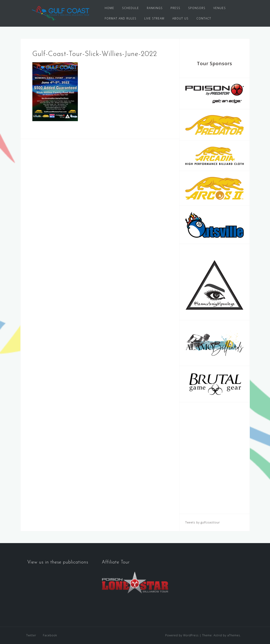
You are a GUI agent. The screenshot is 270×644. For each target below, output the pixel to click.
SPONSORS (197, 8)
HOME (110, 8)
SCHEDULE (131, 8)
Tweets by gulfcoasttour (203, 522)
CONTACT (204, 18)
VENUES (220, 8)
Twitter (31, 635)
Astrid (218, 635)
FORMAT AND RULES (121, 18)
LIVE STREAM (154, 18)
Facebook (50, 635)
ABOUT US (180, 18)
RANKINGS (155, 8)
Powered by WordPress (182, 635)
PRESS (175, 8)
